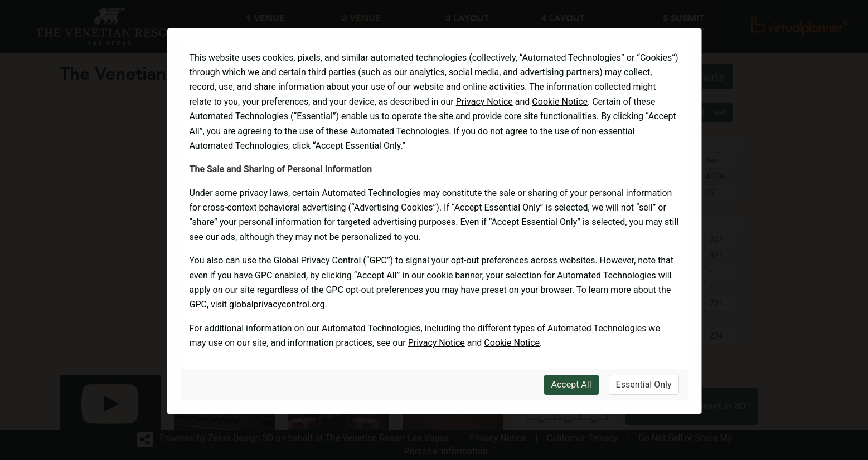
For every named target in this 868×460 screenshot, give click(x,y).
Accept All (571, 385)
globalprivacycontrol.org (277, 304)
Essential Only (644, 385)
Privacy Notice (484, 102)
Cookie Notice (560, 102)
